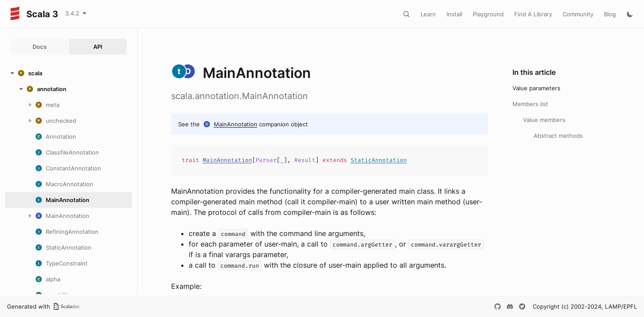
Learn (428, 14)
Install (454, 14)
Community (578, 14)
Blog (610, 14)
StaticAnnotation (379, 160)
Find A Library (533, 14)
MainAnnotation (236, 124)
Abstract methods (558, 136)
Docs (40, 47)
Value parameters (536, 88)
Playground (488, 14)
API (98, 47)
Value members (544, 120)
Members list (530, 104)
